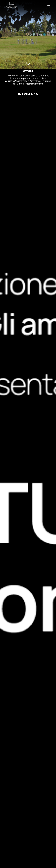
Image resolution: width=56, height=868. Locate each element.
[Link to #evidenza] (28, 62)
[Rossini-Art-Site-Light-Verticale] (11, 2)
